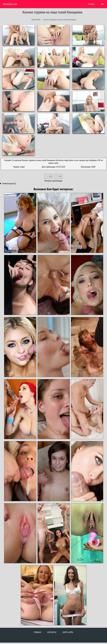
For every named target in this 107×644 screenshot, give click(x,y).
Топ (102, 4)
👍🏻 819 (49, 176)
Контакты (52, 632)
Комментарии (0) (9, 183)
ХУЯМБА (91, 4)
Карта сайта (68, 632)
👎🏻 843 (58, 176)
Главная (37, 632)
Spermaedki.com (10, 4)
